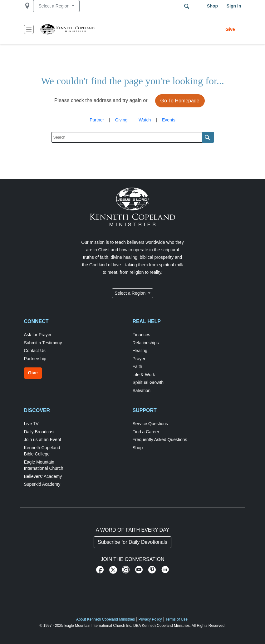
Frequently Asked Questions (160, 440)
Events (169, 120)
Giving (121, 120)
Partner (97, 120)
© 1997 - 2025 (52, 626)
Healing (140, 351)
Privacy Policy (150, 619)
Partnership (35, 359)
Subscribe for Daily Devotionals (132, 542)
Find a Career (146, 432)
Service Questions (150, 424)
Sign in (234, 6)
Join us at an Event (43, 440)
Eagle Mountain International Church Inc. (98, 626)
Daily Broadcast (39, 432)
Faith (137, 366)
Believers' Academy (43, 476)
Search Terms (187, 6)
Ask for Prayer (38, 335)
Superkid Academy (42, 484)
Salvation (142, 391)
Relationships (146, 343)
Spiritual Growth (148, 382)
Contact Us (35, 351)
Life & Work (144, 375)
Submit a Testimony (43, 343)
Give (230, 29)
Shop (212, 6)
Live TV (31, 424)
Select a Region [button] (54, 6)
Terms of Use (177, 619)
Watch (145, 120)
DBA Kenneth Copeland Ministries (162, 626)
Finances (142, 335)
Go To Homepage (180, 101)
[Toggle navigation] (29, 29)
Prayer (139, 359)
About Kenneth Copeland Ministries (106, 619)
